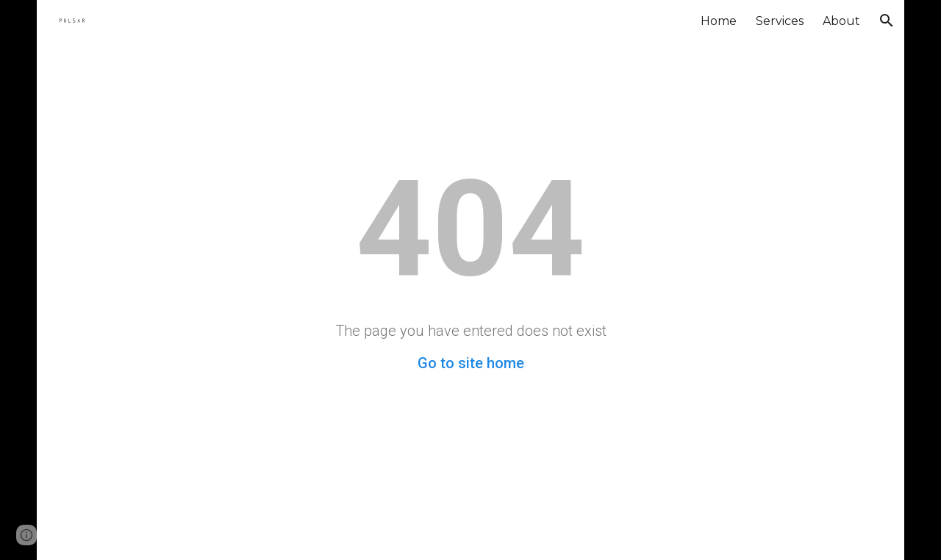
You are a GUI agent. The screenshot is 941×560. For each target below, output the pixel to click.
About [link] (841, 21)
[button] (887, 21)
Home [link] (719, 21)
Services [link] (780, 21)
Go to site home (471, 363)
